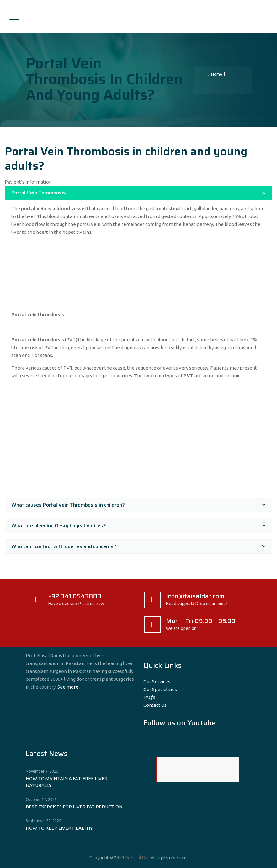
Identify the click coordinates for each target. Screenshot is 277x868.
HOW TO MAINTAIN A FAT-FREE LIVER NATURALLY (67, 782)
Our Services (157, 682)
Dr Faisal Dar (137, 858)
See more (68, 687)
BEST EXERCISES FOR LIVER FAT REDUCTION (74, 807)
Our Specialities (160, 689)
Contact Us (155, 705)
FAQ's (149, 697)
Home (215, 74)
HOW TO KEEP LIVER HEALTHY (59, 828)
